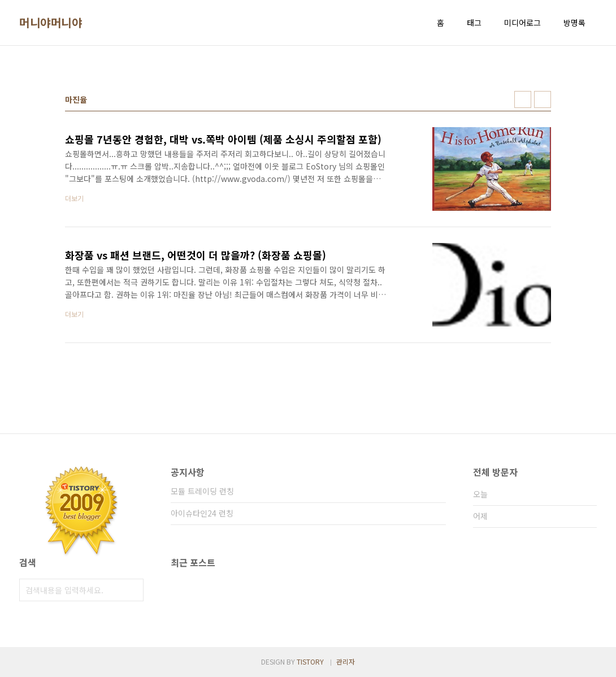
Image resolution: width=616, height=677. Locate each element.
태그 (474, 23)
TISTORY (310, 661)
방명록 (574, 23)
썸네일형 (523, 99)
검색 (132, 590)
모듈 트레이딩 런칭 (202, 491)
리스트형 (543, 99)
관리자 (346, 661)
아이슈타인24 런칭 (202, 513)
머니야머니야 (51, 23)
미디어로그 (522, 23)
